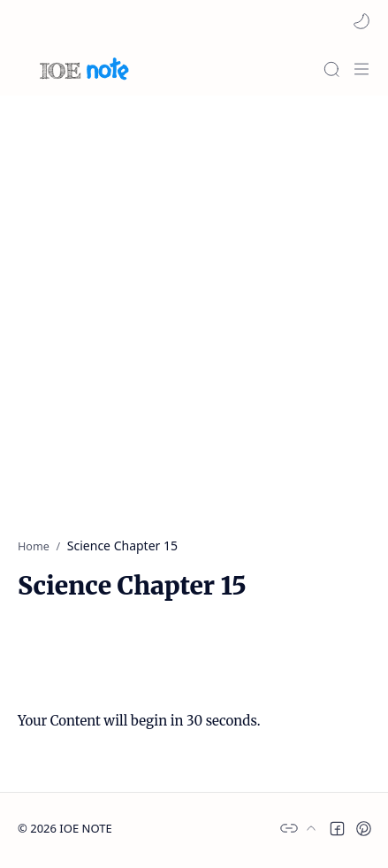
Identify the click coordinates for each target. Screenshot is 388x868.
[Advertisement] (194, 307)
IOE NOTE (85, 828)
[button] (361, 21)
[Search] (331, 69)
